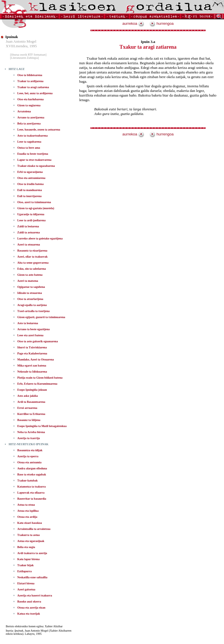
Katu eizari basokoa (30, 523)
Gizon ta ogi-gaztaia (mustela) (36, 208)
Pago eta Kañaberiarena (32, 353)
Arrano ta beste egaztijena (33, 329)
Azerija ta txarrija (29, 438)
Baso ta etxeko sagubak (32, 474)
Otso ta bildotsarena (30, 75)
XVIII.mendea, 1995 (21, 46)
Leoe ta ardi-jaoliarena (31, 220)
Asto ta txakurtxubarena (32, 136)
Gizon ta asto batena (30, 275)
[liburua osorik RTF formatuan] (28, 55)
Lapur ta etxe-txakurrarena (34, 160)
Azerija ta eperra (28, 456)
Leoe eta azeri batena (30, 335)
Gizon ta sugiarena (29, 105)
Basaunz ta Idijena (29, 420)
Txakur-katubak (27, 480)
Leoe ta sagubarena (29, 142)
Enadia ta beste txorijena (33, 154)
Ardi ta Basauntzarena (31, 402)
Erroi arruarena (27, 408)
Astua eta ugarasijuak (31, 541)
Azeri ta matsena (28, 281)
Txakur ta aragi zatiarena (33, 87)
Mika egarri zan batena (32, 366)
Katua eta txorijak (29, 614)
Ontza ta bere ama (29, 148)
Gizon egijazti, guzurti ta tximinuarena (41, 317)
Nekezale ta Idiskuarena (32, 372)
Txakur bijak (25, 565)
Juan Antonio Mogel (21, 41)
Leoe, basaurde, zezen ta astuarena (39, 130)
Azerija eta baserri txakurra (35, 595)
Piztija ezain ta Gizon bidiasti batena (40, 378)
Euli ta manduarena (30, 190)
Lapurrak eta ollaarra (31, 493)
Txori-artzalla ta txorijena (33, 311)
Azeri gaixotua (26, 589)
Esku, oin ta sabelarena (32, 269)
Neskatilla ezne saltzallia (32, 577)
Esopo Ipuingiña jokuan (32, 390)
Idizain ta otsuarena (30, 293)
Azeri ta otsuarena (29, 244)
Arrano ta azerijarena (31, 117)
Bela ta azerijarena (29, 123)
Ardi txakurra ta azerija (32, 553)
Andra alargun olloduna (32, 468)
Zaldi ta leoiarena (28, 226)
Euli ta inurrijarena (29, 196)
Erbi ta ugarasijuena (30, 172)
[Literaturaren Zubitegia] (24, 58)
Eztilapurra (24, 571)
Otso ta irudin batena (30, 184)
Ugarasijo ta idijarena (31, 214)
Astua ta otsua (26, 505)
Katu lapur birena (28, 559)
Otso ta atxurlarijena (30, 299)
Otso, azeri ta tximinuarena (34, 202)
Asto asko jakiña (27, 396)
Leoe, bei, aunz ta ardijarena (35, 93)
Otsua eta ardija (27, 517)
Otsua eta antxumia (29, 462)
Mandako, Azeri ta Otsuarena (36, 359)
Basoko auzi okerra (29, 601)
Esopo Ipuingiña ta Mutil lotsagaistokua (42, 426)
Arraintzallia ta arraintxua (34, 529)
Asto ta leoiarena (28, 323)
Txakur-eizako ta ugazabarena (36, 166)
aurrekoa (133, 23)
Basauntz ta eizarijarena (32, 251)
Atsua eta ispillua (28, 511)
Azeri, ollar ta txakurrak (32, 257)
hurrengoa (162, 23)
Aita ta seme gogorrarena (33, 263)
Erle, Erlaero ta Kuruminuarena (37, 384)
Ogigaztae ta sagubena (31, 287)
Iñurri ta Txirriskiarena (32, 347)
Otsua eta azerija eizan (31, 608)
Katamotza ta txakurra (32, 487)
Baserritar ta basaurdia (32, 499)
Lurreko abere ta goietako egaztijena (40, 238)
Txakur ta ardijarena (30, 81)
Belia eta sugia (26, 547)
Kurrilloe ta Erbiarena (31, 414)
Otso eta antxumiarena (31, 178)
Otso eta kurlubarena (31, 99)
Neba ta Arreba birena (31, 432)
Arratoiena (24, 111)
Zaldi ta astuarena (29, 232)
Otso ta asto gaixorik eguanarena (38, 341)
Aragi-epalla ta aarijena (32, 305)
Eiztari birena (26, 583)
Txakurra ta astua (29, 535)
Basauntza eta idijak (30, 450)
